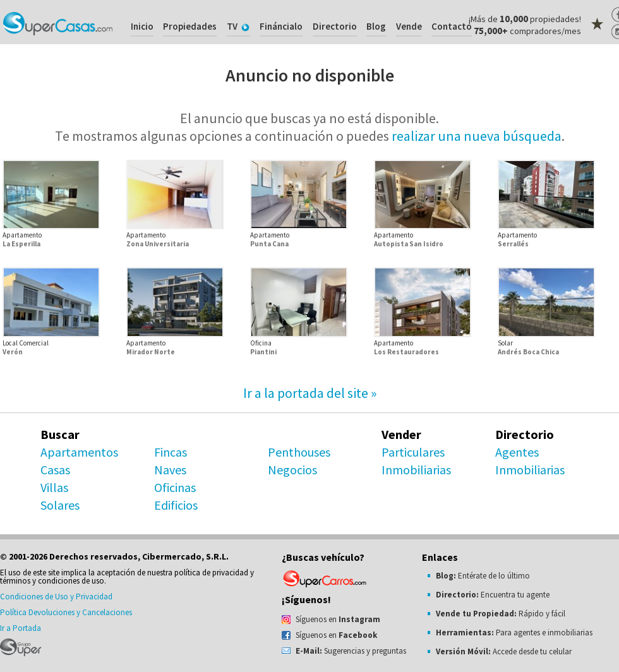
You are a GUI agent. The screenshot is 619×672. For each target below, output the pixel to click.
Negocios (292, 470)
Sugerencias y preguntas (351, 651)
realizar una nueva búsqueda (477, 136)
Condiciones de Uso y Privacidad (56, 597)
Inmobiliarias (416, 470)
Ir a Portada (21, 628)
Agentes (517, 452)
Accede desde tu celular (504, 651)
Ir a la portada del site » (310, 393)
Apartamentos (79, 452)
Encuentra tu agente (493, 595)
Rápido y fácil (501, 614)
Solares (60, 505)
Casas (55, 470)
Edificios (176, 505)
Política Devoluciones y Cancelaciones (66, 612)
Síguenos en (338, 619)
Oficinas (175, 487)
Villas (54, 487)
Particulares (413, 452)
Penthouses (299, 452)
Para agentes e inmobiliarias (514, 633)
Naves (170, 470)
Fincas (171, 452)
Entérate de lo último (483, 576)
